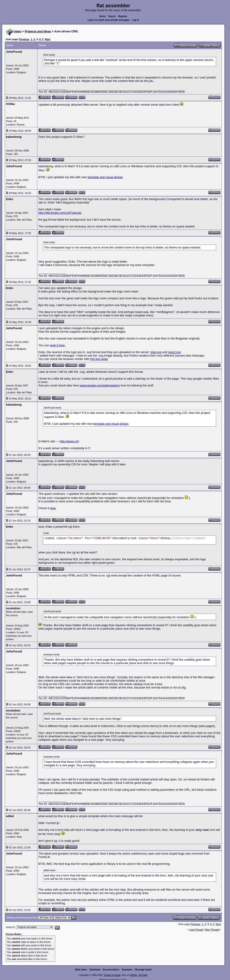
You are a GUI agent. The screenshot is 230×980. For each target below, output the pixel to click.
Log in (136, 20)
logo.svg (156, 352)
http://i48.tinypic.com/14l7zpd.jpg (60, 213)
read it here (57, 345)
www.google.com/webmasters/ (100, 385)
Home (103, 16)
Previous (24, 39)
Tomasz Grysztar (112, 975)
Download (95, 970)
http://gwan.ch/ (69, 441)
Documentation (111, 970)
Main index (81, 970)
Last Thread (196, 930)
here (53, 508)
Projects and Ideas (38, 31)
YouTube (143, 975)
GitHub (133, 975)
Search (112, 16)
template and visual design (105, 177)
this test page (99, 359)
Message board (143, 970)
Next (47, 39)
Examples (127, 970)
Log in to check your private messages (109, 20)
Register (123, 16)
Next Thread (212, 930)
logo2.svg (175, 352)
